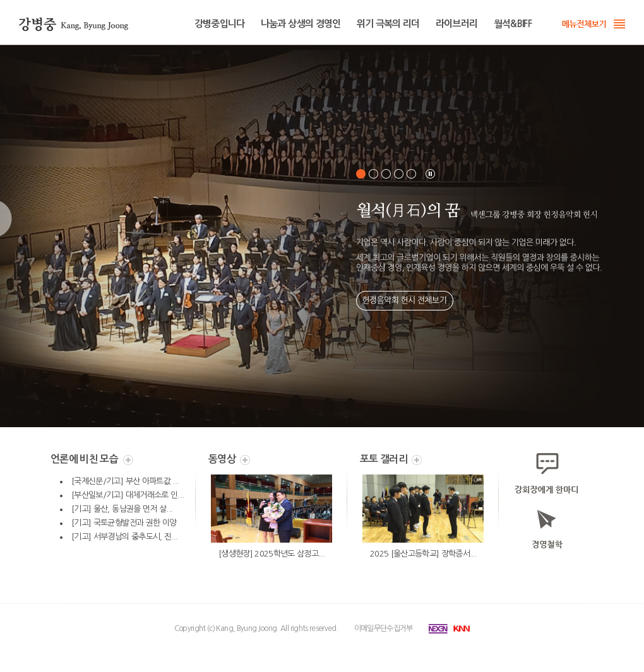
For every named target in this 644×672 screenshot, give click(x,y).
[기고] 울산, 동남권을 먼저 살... (122, 509)
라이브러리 (457, 24)
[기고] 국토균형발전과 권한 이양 (124, 523)
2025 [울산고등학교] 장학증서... (423, 554)
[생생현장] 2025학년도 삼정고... (271, 554)
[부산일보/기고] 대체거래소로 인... (128, 495)
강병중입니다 (220, 24)
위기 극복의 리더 (388, 24)
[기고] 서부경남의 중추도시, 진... (124, 537)
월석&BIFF (513, 24)
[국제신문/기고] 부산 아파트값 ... (125, 481)
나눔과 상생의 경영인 (301, 24)
